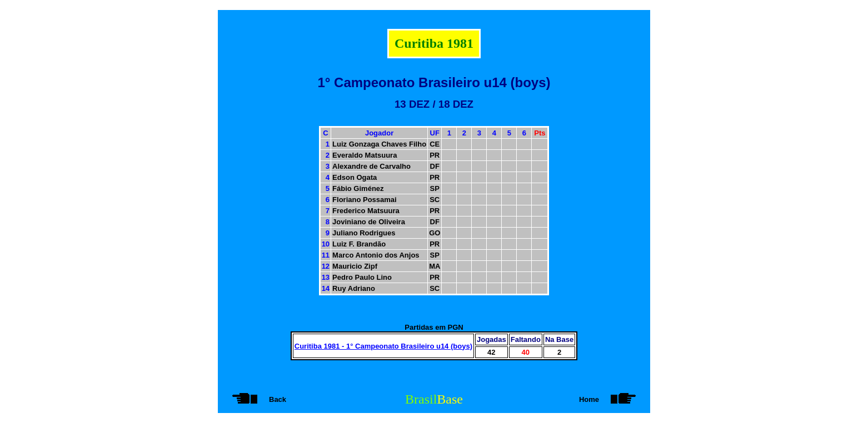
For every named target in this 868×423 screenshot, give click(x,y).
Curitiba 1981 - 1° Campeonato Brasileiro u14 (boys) (383, 346)
